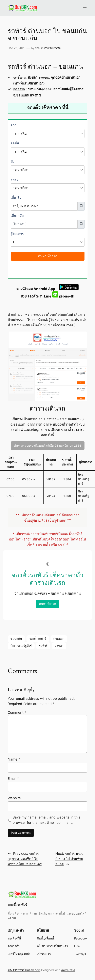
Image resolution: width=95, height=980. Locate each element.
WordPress (68, 970)
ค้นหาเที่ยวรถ (47, 604)
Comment (17, 713)
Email (13, 779)
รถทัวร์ (43, 646)
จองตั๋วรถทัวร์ (38, 639)
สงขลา (59, 646)
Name (14, 759)
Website (14, 798)
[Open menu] (85, 8)
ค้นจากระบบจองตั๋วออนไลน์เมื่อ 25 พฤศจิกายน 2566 (48, 446)
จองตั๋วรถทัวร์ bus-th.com (24, 970)
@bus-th (63, 296)
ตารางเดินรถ (52, 48)
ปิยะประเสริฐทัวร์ (21, 646)
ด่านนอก (59, 639)
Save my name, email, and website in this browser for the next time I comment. (46, 820)
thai (38, 48)
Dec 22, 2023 (17, 48)
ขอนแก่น (16, 639)
